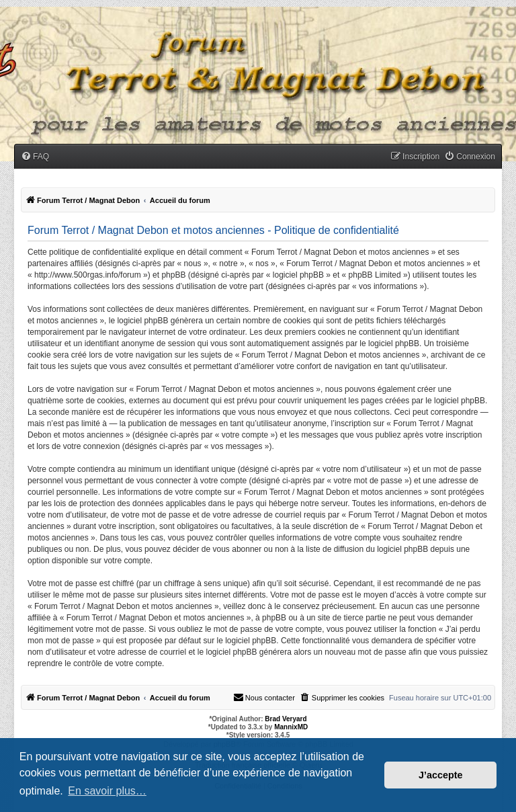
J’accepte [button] (441, 775)
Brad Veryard (286, 719)
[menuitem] (35, 157)
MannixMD (291, 727)
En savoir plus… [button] (107, 791)
